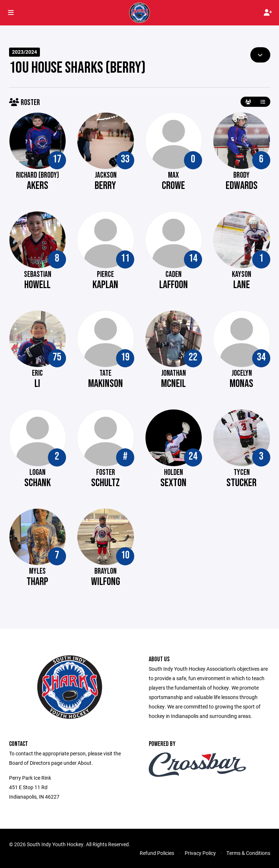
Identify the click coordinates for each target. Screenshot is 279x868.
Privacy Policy (200, 853)
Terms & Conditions (248, 853)
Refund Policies (157, 853)
